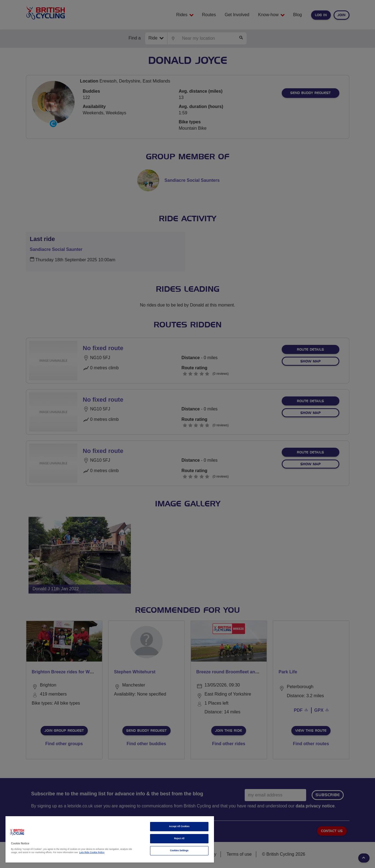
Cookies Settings (179, 851)
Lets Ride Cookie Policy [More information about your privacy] (92, 853)
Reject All (179, 839)
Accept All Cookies (179, 826)
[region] (110, 839)
